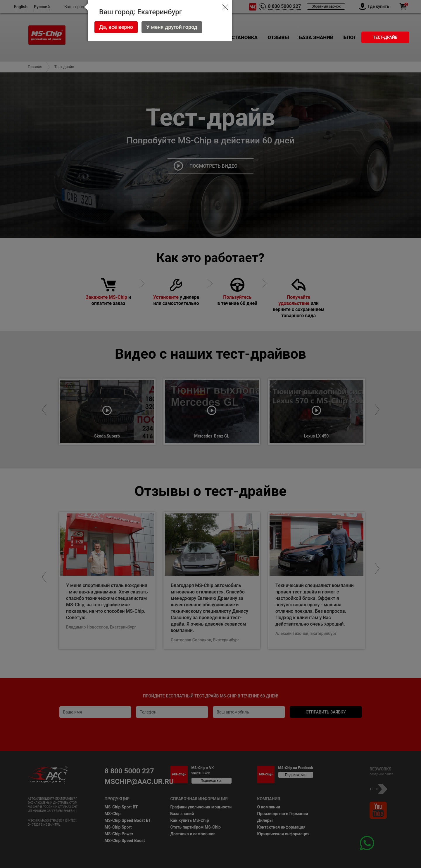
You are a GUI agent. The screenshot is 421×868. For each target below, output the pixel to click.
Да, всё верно (116, 27)
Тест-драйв (385, 37)
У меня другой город (172, 27)
